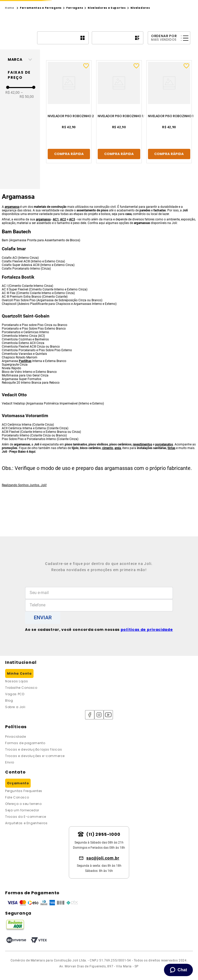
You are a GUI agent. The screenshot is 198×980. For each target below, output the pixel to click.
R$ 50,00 (27, 142)
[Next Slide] (137, 4)
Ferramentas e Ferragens (41, 55)
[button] (22, 107)
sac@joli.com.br (103, 858)
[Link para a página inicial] (10, 56)
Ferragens (75, 55)
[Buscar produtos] (79, 23)
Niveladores (140, 55)
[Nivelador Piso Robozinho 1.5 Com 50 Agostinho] (119, 159)
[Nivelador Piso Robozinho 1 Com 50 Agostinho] (156, 159)
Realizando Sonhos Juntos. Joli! (24, 533)
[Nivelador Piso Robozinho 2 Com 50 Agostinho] (81, 159)
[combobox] (53, 23)
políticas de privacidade (147, 630)
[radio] (63, 85)
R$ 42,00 (13, 140)
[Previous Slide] (61, 4)
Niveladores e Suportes (107, 55)
